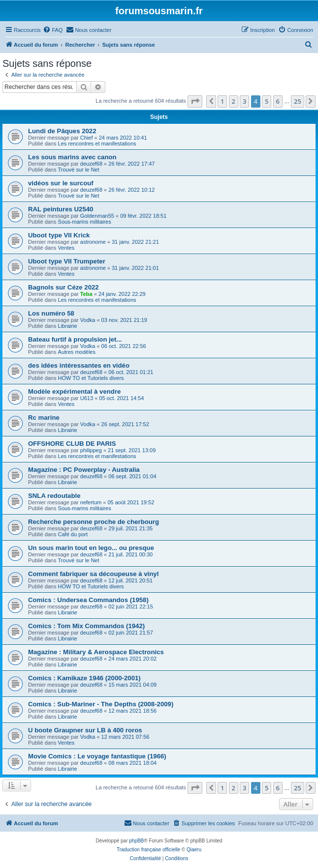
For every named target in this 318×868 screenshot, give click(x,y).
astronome (93, 242)
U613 (87, 398)
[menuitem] (53, 30)
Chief (87, 138)
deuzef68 (91, 164)
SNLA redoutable (54, 496)
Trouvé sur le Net (79, 170)
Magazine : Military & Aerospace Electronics (96, 652)
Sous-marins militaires (85, 222)
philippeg (91, 450)
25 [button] (298, 101)
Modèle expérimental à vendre (74, 391)
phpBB (136, 841)
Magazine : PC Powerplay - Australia (84, 470)
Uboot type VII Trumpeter (67, 261)
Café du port (73, 534)
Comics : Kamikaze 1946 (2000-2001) (84, 678)
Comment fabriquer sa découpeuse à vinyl (93, 574)
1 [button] (222, 101)
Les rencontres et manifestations (97, 144)
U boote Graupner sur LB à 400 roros (85, 730)
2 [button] (234, 101)
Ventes (66, 248)
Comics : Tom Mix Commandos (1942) (86, 626)
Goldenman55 (97, 216)
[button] (195, 101)
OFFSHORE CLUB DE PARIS (72, 444)
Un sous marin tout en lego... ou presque (91, 548)
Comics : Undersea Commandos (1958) (88, 600)
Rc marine (44, 418)
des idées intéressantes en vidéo (79, 365)
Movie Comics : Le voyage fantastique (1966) (97, 756)
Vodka (88, 320)
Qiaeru (194, 850)
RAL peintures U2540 (61, 209)
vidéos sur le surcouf (61, 183)
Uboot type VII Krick (59, 235)
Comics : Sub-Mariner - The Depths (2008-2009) (101, 704)
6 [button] (278, 101)
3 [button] (244, 101)
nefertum (91, 502)
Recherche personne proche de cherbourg (94, 522)
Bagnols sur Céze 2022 (64, 287)
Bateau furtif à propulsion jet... (75, 339)
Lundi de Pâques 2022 (62, 131)
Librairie (68, 326)
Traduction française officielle (148, 850)
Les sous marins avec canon (72, 157)
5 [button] (267, 101)
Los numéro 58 (51, 313)
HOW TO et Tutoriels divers (91, 378)
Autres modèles (77, 352)
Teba (86, 294)
